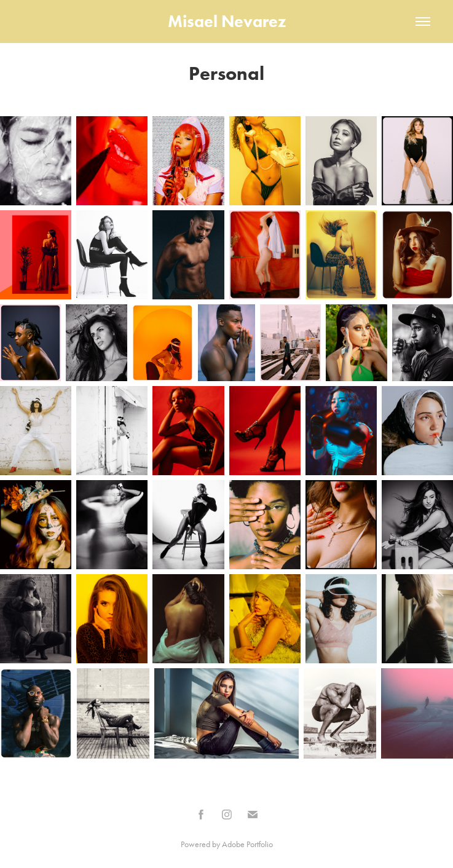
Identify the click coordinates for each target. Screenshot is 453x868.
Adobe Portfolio (247, 844)
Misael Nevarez (227, 21)
